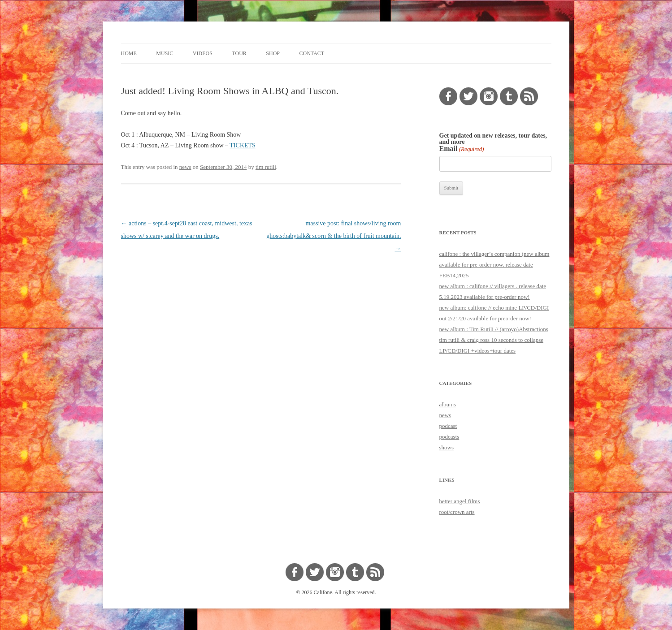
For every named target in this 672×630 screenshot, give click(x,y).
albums (448, 404)
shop (273, 53)
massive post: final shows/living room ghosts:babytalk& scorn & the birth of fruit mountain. (334, 236)
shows (447, 447)
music (165, 53)
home (129, 53)
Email (462, 149)
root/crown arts (457, 512)
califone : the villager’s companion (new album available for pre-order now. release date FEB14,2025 (494, 265)
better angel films (460, 501)
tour (239, 53)
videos (203, 53)
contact (312, 53)
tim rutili (266, 167)
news (185, 167)
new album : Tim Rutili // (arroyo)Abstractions (494, 329)
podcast (448, 426)
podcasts (449, 437)
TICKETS (243, 145)
